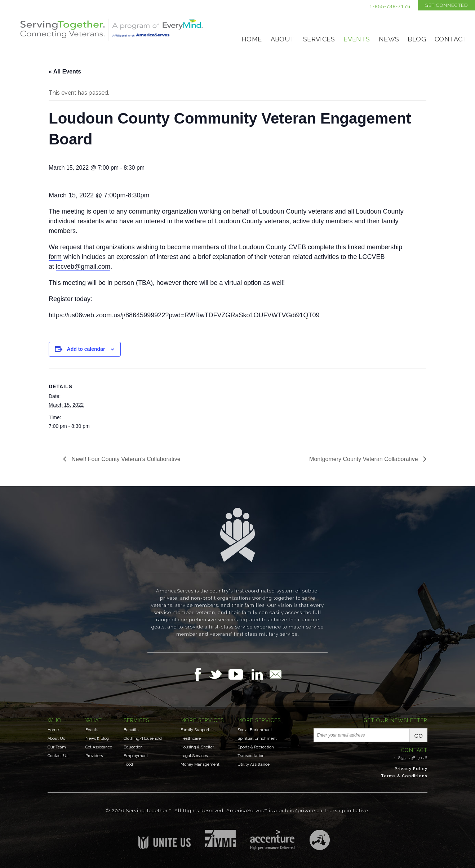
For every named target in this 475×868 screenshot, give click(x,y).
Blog (417, 39)
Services (319, 39)
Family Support (195, 730)
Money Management (200, 764)
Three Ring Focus (320, 840)
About (283, 39)
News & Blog (97, 739)
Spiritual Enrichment (257, 739)
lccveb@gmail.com (83, 267)
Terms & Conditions (404, 776)
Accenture (273, 840)
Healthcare (191, 739)
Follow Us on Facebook (200, 674)
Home (252, 39)
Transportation (251, 756)
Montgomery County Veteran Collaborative (364, 459)
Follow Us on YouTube (239, 674)
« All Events (65, 71)
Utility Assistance (254, 764)
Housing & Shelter (197, 747)
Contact (451, 39)
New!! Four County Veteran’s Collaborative (125, 459)
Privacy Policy (411, 769)
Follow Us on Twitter (219, 674)
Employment (136, 756)
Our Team (57, 747)
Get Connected (446, 5)
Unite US (165, 839)
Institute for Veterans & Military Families (220, 838)
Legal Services (194, 756)
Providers (94, 756)
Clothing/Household (143, 739)
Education (133, 747)
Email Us (275, 674)
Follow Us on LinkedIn (259, 674)
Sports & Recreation (256, 747)
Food (128, 764)
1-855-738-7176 (390, 6)
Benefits (131, 730)
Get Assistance (99, 747)
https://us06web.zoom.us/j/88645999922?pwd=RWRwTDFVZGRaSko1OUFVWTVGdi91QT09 (184, 315)
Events (357, 39)
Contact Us (58, 756)
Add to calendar (86, 349)
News (389, 39)
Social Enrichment (255, 730)
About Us (56, 739)
